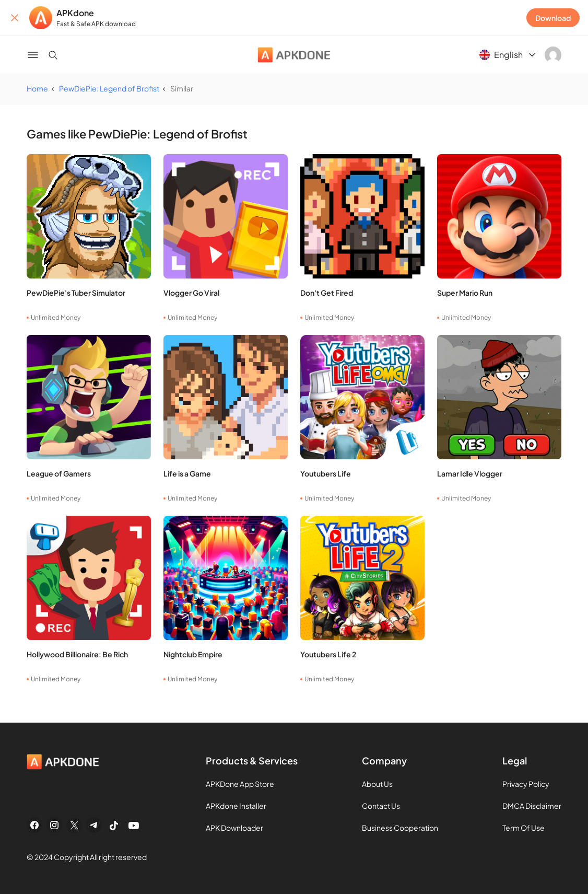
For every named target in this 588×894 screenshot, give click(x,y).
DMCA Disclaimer (532, 806)
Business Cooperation (400, 828)
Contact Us (381, 806)
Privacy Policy (526, 784)
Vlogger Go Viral (191, 293)
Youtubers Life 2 (328, 654)
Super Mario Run (465, 293)
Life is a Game (187, 473)
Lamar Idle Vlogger (470, 473)
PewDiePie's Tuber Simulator (76, 293)
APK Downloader (234, 828)
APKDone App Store (240, 784)
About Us (377, 784)
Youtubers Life (326, 473)
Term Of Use (524, 828)
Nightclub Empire (193, 654)
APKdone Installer (236, 806)
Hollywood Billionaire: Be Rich (77, 654)
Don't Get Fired (327, 293)
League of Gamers (59, 473)
